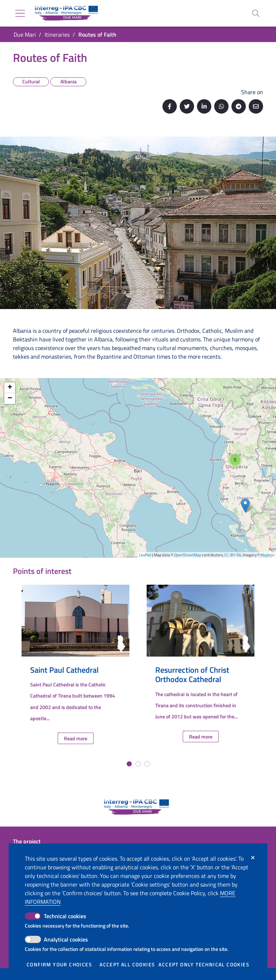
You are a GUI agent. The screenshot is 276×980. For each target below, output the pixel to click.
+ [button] (10, 388)
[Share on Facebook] (170, 106)
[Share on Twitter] (187, 106)
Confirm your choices (59, 965)
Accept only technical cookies (204, 965)
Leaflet (145, 555)
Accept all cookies (127, 965)
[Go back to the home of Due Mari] (65, 13)
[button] (129, 764)
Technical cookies (65, 916)
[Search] (256, 13)
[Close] (253, 858)
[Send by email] (256, 106)
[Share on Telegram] (239, 106)
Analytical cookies (66, 939)
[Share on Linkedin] (204, 106)
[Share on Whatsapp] (221, 106)
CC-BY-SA (233, 555)
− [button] (10, 399)
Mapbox (267, 555)
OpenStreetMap (188, 555)
